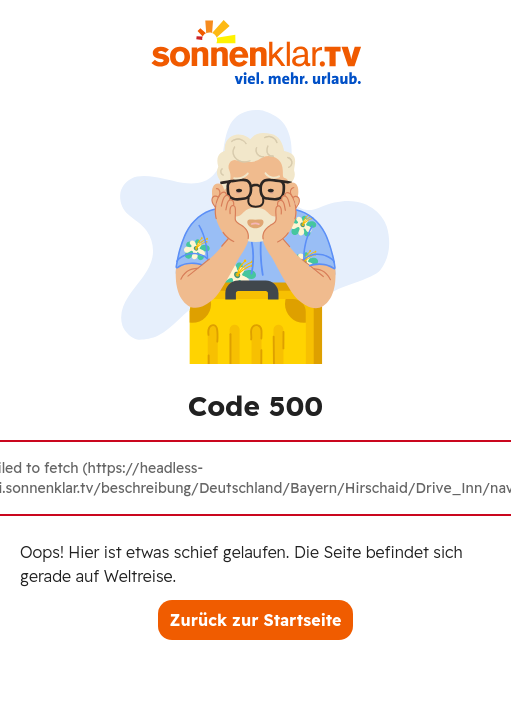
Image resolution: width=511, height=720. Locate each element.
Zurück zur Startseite (256, 620)
